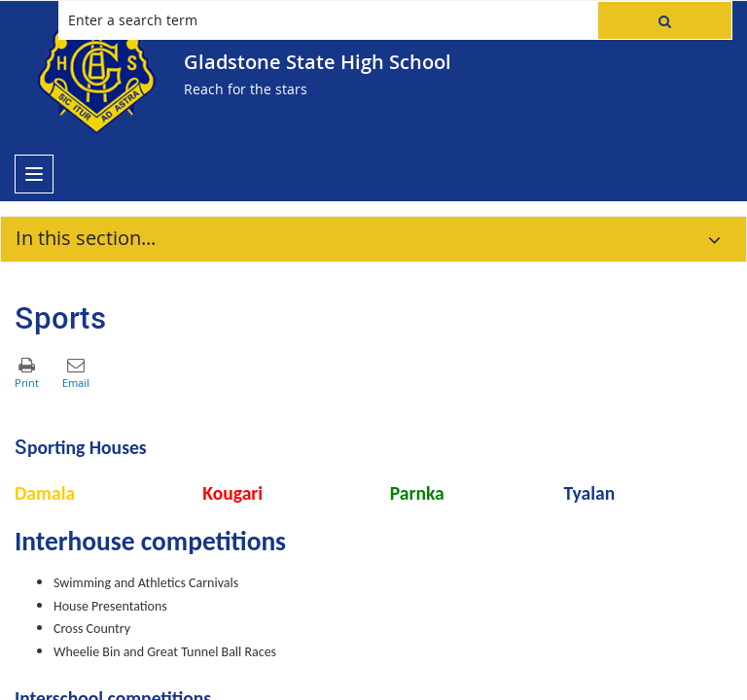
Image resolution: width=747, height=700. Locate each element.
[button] (665, 20)
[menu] (34, 174)
